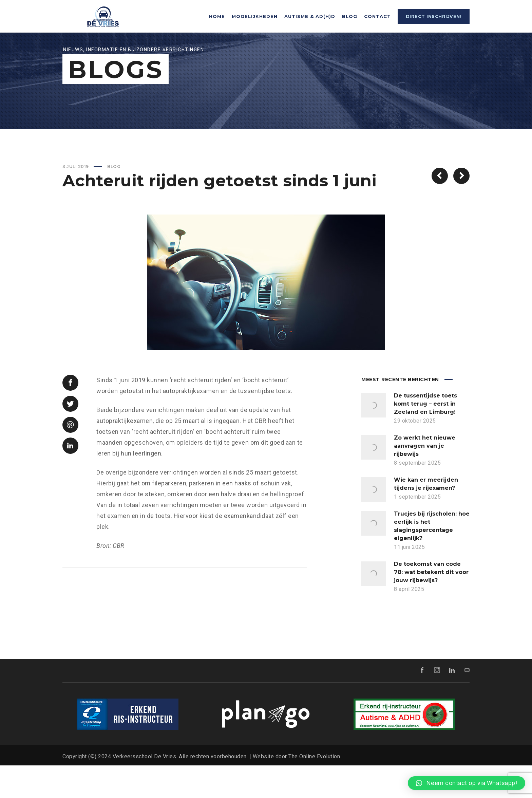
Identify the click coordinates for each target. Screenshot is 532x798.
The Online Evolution (314, 789)
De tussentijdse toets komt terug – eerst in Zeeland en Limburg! (425, 436)
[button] (467, 783)
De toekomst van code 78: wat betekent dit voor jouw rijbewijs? (431, 605)
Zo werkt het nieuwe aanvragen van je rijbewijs (425, 478)
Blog (114, 199)
